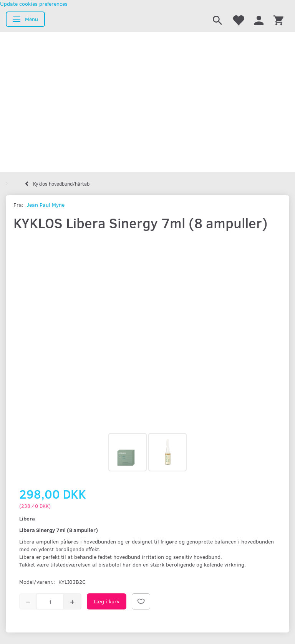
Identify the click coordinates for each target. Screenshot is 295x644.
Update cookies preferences (34, 4)
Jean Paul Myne (46, 205)
